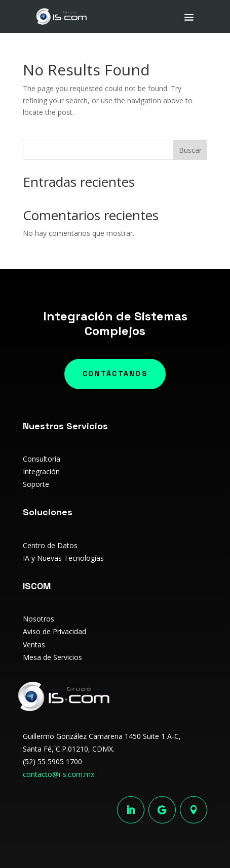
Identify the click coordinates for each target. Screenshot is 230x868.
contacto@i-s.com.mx (59, 774)
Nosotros (39, 619)
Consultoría (42, 459)
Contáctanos (115, 374)
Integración (41, 471)
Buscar (190, 150)
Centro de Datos (50, 545)
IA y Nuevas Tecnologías (63, 558)
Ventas (34, 645)
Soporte (36, 484)
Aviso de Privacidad (54, 631)
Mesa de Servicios (52, 657)
